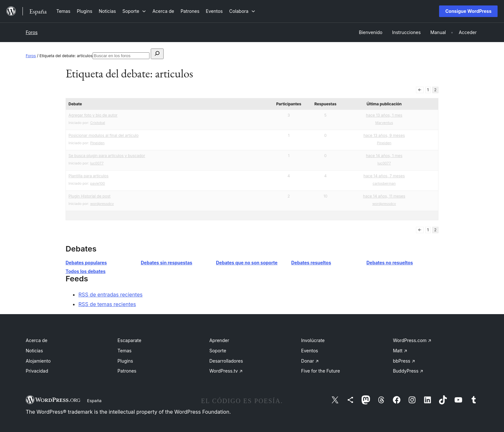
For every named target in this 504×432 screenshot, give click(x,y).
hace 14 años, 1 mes (384, 156)
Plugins (125, 361)
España (94, 401)
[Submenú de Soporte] (134, 11)
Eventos (310, 351)
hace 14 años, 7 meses (384, 176)
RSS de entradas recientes (110, 295)
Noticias (34, 351)
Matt (400, 351)
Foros (32, 32)
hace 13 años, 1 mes (384, 115)
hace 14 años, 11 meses (384, 196)
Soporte (218, 351)
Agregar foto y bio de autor (93, 115)
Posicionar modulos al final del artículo (104, 135)
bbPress (404, 361)
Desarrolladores (226, 361)
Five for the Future (321, 371)
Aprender (219, 340)
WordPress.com (412, 340)
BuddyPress (408, 371)
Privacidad (37, 371)
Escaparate (130, 340)
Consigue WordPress (468, 11)
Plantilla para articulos (89, 176)
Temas (125, 351)
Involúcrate (313, 340)
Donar (310, 361)
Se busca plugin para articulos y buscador (107, 156)
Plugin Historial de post (90, 196)
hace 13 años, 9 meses (384, 135)
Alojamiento (38, 361)
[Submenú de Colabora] (242, 11)
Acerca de (37, 340)
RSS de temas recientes (107, 304)
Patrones (127, 371)
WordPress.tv (226, 371)
